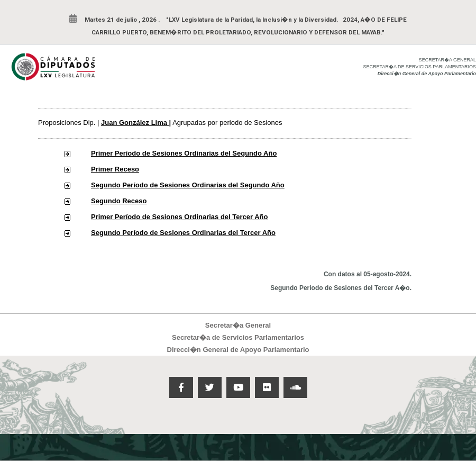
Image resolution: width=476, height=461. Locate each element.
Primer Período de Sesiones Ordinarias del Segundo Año (184, 153)
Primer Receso (115, 169)
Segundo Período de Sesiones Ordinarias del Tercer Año (183, 233)
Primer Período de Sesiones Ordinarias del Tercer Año (180, 217)
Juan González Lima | (136, 123)
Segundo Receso (119, 201)
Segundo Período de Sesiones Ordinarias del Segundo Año (188, 185)
